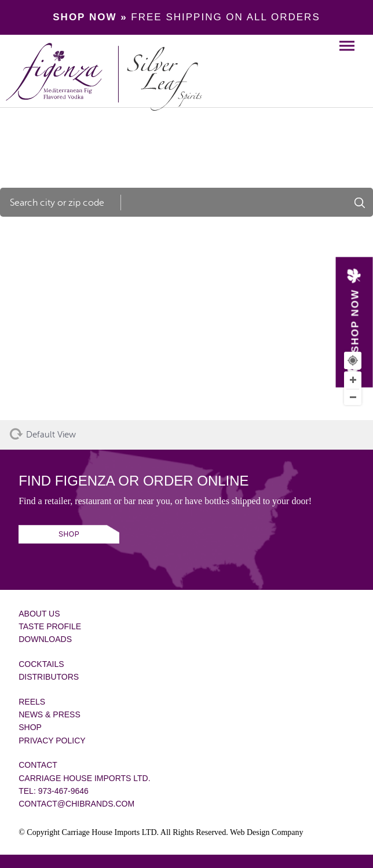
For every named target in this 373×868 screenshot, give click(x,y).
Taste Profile (50, 626)
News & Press (50, 714)
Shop (30, 727)
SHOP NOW (355, 321)
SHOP (69, 534)
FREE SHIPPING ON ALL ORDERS (186, 17)
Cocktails (41, 664)
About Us (39, 614)
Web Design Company (266, 832)
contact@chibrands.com (76, 804)
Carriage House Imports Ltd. (84, 778)
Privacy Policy (52, 741)
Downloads (45, 639)
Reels (32, 702)
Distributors (49, 677)
